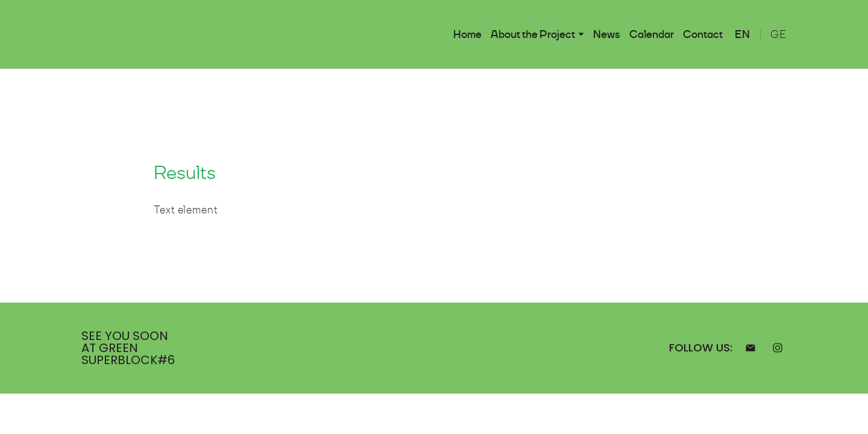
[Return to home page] (107, 34)
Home (467, 34)
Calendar (652, 34)
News (607, 34)
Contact (703, 34)
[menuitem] (743, 34)
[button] (750, 348)
